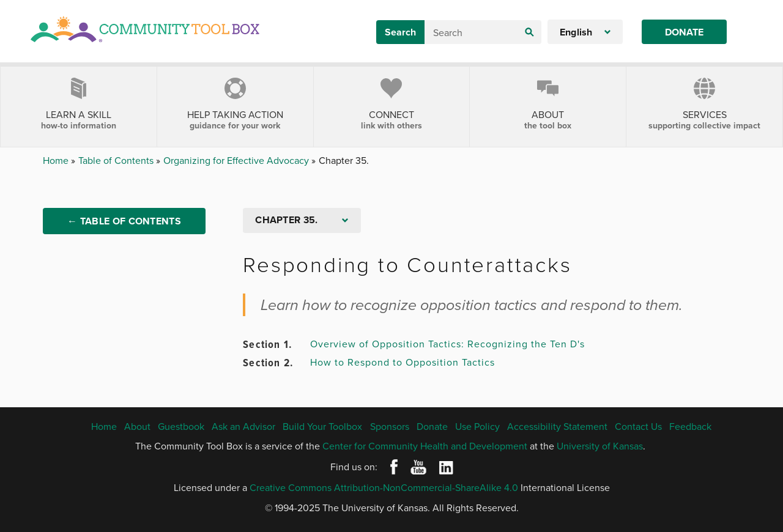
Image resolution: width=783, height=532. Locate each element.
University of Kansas (600, 446)
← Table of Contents (124, 221)
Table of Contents (117, 160)
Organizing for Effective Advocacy (237, 160)
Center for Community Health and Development (425, 446)
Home (57, 160)
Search (400, 32)
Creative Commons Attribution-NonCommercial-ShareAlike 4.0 (384, 487)
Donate (684, 32)
